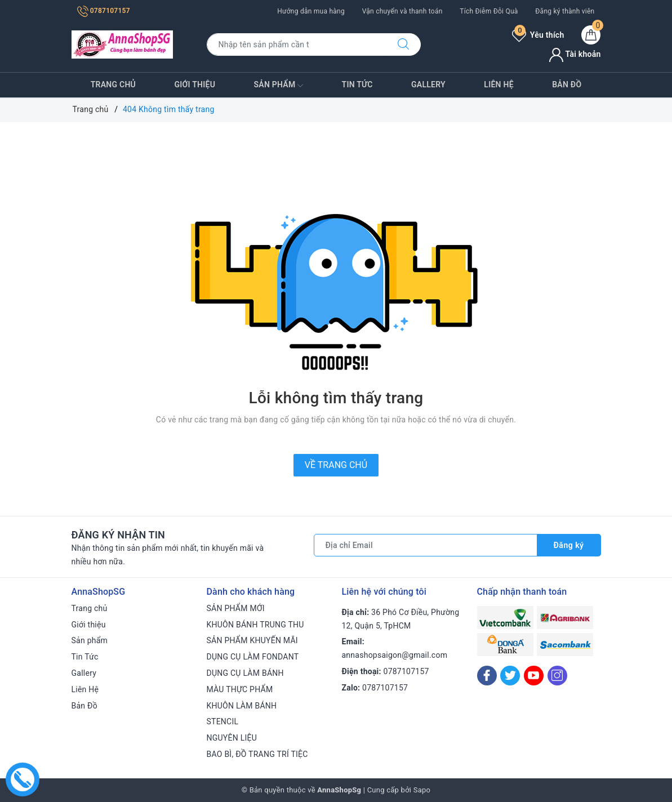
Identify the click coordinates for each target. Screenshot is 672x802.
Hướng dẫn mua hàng (311, 11)
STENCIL (223, 721)
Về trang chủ (336, 465)
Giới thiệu (195, 84)
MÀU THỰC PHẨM (240, 689)
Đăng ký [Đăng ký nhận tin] (569, 545)
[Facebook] (487, 676)
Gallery (428, 84)
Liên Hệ (499, 84)
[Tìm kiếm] (403, 44)
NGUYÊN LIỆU (232, 738)
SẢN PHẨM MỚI (236, 608)
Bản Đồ (567, 84)
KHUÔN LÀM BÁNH (242, 706)
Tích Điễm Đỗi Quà (489, 11)
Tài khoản (575, 54)
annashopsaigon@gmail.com (395, 655)
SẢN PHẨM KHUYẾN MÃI (252, 640)
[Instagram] (557, 676)
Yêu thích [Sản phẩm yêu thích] (538, 35)
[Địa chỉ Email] (426, 545)
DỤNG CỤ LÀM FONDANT (253, 657)
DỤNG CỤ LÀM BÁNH (245, 673)
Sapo (422, 790)
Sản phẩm (279, 86)
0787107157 (104, 11)
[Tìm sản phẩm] (297, 44)
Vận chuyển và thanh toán (402, 11)
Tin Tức (357, 84)
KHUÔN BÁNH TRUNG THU (255, 625)
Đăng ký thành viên (565, 11)
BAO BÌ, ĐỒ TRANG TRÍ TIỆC (257, 754)
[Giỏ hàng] (591, 35)
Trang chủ (113, 84)
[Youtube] (534, 676)
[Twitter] (510, 676)
